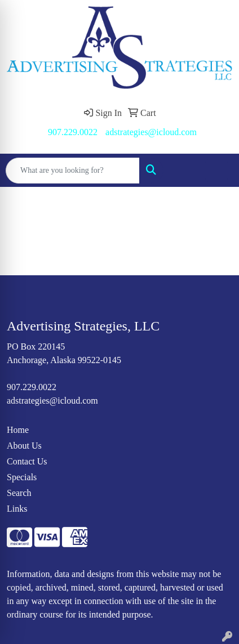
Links (17, 509)
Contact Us (27, 461)
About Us (24, 446)
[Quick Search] (73, 171)
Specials (22, 477)
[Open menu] (216, 171)
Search (19, 493)
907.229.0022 (73, 132)
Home (18, 430)
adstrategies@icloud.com (151, 132)
